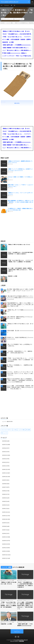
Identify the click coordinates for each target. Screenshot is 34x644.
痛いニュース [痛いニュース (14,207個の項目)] (4, 433)
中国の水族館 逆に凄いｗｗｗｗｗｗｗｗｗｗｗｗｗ (20, 331)
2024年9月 (4, 480)
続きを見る (17, 103)
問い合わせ (7, 5)
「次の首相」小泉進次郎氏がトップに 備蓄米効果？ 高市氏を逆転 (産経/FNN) (20, 352)
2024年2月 (4, 505)
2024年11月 (5, 473)
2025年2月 (4, 462)
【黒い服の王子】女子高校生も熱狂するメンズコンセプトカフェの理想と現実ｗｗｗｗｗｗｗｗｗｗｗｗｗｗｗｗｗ (20, 298)
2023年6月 (4, 533)
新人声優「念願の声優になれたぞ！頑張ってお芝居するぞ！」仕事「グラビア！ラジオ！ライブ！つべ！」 (20, 291)
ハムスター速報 (20, 19)
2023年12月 (5, 512)
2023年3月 (4, 544)
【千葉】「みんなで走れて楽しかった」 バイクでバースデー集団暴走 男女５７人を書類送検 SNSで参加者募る (17, 37)
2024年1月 (4, 509)
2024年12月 (5, 469)
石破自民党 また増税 (8, 42)
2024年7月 (4, 487)
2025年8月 (4, 441)
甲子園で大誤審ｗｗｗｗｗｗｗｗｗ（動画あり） (15, 53)
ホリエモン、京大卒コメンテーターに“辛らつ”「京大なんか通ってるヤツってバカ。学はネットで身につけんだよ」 (20, 373)
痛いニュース (27, 580)
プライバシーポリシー (15, 641)
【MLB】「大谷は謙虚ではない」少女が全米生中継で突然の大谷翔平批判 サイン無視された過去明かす (17, 34)
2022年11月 (5, 558)
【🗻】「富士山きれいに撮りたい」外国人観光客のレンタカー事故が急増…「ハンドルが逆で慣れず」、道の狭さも (17, 50)
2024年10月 (5, 477)
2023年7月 (4, 530)
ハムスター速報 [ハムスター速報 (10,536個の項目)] (21, 430)
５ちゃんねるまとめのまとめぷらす (21, 640)
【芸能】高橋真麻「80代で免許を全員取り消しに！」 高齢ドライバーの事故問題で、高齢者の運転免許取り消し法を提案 (17, 48)
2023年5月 (4, 537)
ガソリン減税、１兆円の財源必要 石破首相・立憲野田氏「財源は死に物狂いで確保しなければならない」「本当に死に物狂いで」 (17, 39)
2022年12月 (5, 555)
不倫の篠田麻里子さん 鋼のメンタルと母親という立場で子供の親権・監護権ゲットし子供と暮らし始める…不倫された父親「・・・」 (20, 304)
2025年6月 (4, 448)
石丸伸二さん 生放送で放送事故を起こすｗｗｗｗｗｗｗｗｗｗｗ (20, 338)
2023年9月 (4, 523)
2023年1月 (4, 551)
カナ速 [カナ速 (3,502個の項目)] (15, 430)
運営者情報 (22, 641)
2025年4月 (4, 455)
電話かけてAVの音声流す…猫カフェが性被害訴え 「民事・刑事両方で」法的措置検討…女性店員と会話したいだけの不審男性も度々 (20, 380)
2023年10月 (5, 519)
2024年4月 (4, 498)
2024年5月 (4, 494)
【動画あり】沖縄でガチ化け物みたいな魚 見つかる (16, 31)
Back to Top (17, 632)
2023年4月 (4, 541)
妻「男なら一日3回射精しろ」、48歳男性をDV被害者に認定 (20, 366)
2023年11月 (5, 516)
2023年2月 (4, 548)
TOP (2, 5)
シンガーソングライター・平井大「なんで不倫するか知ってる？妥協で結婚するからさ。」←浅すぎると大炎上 (17, 56)
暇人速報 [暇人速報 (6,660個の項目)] (28, 430)
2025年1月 (4, 466)
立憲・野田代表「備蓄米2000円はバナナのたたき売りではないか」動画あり (20, 317)
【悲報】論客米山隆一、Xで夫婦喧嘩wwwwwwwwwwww (17, 45)
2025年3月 (4, 459)
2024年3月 (4, 501)
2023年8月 (4, 526)
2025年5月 (4, 452)
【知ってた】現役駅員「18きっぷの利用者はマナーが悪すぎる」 (20, 345)
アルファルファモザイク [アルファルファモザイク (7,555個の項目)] (7, 430)
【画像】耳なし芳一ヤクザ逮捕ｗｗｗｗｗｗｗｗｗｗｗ (20, 311)
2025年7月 (4, 445)
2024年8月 (4, 484)
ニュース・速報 (12, 19)
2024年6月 (4, 491)
